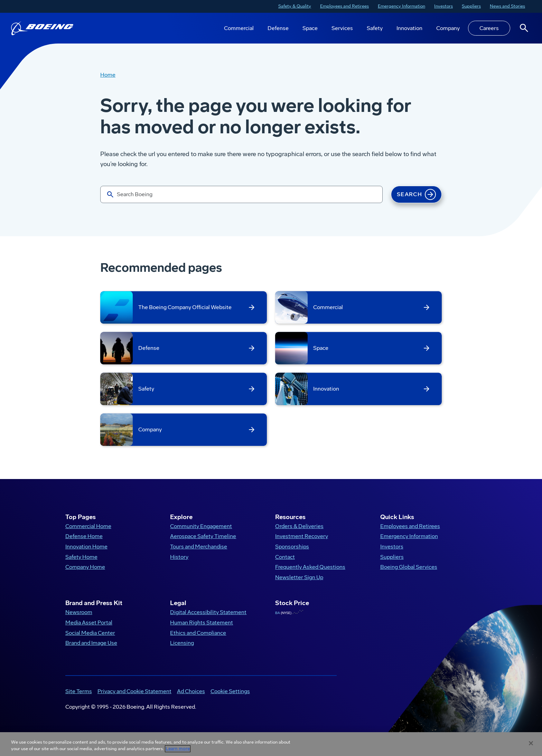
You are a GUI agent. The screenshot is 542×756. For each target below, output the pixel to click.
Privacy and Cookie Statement (134, 697)
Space (310, 28)
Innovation (409, 28)
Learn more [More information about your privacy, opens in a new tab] (178, 749)
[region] (271, 744)
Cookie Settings (230, 697)
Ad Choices (191, 697)
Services (342, 28)
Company (448, 28)
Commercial (239, 28)
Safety (375, 28)
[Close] (531, 743)
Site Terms (79, 697)
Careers (489, 28)
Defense (278, 28)
